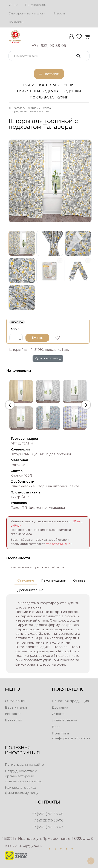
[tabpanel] (48, 634)
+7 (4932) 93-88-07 (48, 827)
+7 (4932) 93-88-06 (48, 820)
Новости (59, 13)
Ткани (28, 85)
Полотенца (29, 91)
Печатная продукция (70, 701)
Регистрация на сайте (24, 764)
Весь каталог (16, 707)
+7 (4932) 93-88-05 (48, 814)
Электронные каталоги (27, 13)
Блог (56, 727)
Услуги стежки (65, 720)
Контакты (16, 22)
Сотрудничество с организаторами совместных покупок (23, 776)
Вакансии (14, 720)
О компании (16, 701)
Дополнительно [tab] (30, 590)
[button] (49, 56)
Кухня (62, 97)
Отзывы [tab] (80, 580)
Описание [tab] (26, 580)
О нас (13, 5)
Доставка (60, 707)
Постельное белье (57, 85)
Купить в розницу (48, 358)
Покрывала (42, 97)
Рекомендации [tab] (54, 580)
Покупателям (36, 5)
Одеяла (51, 91)
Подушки (71, 91)
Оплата (58, 714)
